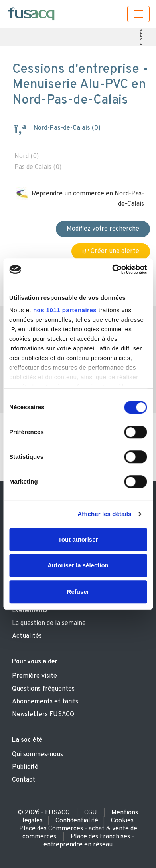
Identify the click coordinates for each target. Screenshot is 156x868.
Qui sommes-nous (38, 755)
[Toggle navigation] (138, 14)
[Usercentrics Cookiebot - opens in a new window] (112, 269)
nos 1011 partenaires (65, 310)
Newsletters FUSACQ (43, 715)
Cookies (122, 821)
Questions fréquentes (43, 689)
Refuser (78, 592)
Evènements (30, 611)
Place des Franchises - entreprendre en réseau (89, 841)
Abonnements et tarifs (45, 702)
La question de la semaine (49, 623)
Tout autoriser (78, 539)
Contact (24, 780)
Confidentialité (77, 821)
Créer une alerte (111, 251)
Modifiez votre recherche (103, 229)
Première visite (35, 676)
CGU (91, 813)
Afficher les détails (104, 514)
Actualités (27, 636)
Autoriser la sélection (78, 565)
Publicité (141, 37)
